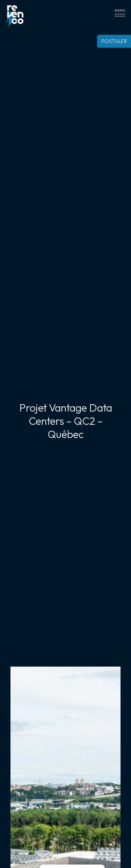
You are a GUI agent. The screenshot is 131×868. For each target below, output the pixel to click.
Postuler (114, 41)
